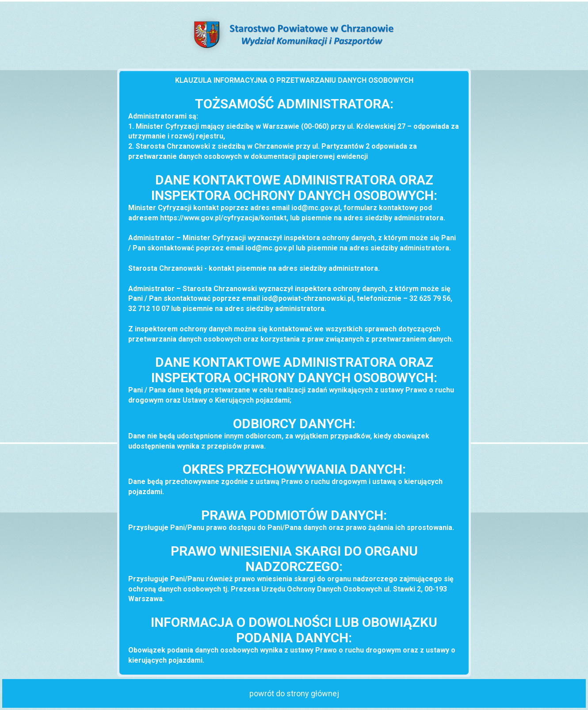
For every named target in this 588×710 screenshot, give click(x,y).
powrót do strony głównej (294, 693)
